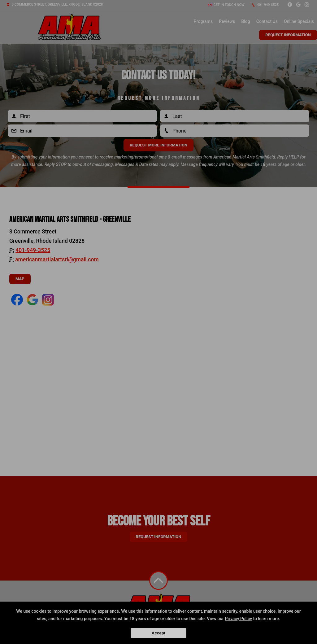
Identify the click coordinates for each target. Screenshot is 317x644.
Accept (158, 633)
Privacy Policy (238, 619)
